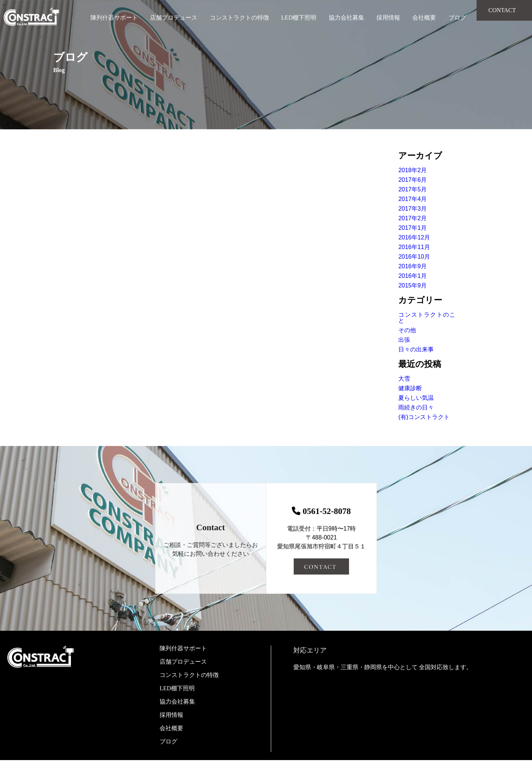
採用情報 (388, 18)
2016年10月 (414, 257)
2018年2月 (412, 170)
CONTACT (502, 10)
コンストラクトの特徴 (239, 18)
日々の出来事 (416, 349)
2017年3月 (412, 209)
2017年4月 (412, 199)
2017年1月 (412, 228)
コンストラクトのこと (427, 318)
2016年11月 (414, 247)
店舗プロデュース (174, 18)
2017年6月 (412, 180)
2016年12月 (414, 237)
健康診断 (410, 388)
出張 (404, 340)
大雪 (404, 379)
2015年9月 (412, 285)
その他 (407, 330)
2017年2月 (412, 218)
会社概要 (424, 18)
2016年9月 (412, 266)
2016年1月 (412, 276)
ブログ (457, 18)
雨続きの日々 (416, 407)
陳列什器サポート (114, 18)
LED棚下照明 (299, 18)
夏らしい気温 (416, 398)
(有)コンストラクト (424, 417)
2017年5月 (412, 189)
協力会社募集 (347, 18)
